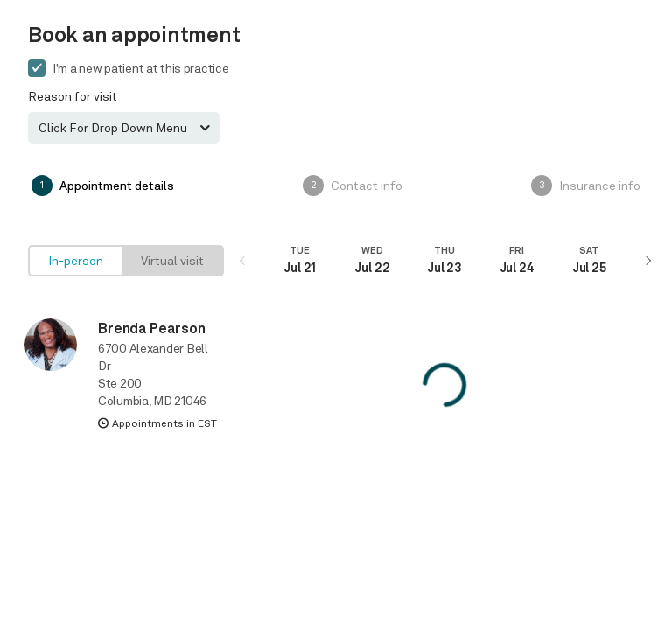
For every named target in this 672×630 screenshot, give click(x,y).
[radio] (76, 261)
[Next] (647, 261)
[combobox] (124, 128)
